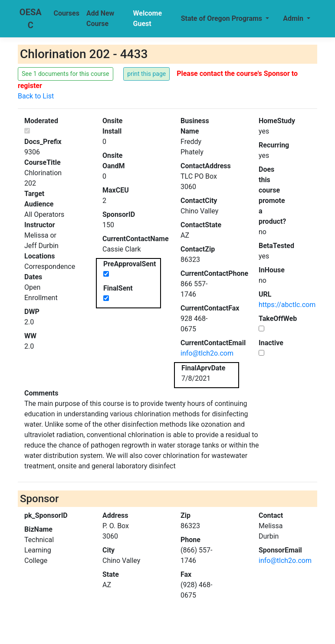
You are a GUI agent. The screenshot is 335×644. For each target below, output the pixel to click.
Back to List (36, 96)
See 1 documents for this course (66, 74)
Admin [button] (294, 18)
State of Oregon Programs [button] (222, 18)
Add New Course (100, 18)
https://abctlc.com (287, 305)
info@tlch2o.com (207, 353)
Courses (67, 13)
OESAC (31, 19)
